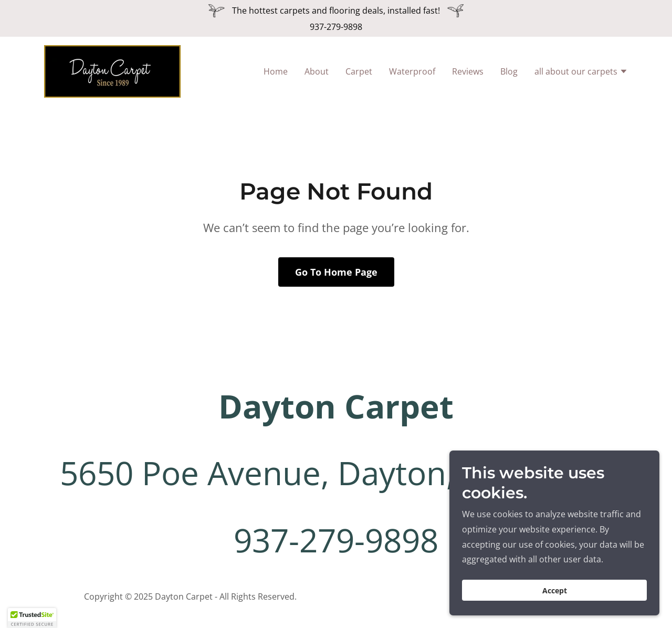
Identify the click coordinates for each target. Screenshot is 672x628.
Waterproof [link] (412, 71)
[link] (112, 70)
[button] (581, 72)
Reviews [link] (468, 71)
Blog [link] (509, 71)
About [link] (317, 71)
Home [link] (276, 71)
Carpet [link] (359, 71)
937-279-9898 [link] (336, 27)
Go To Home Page (336, 272)
